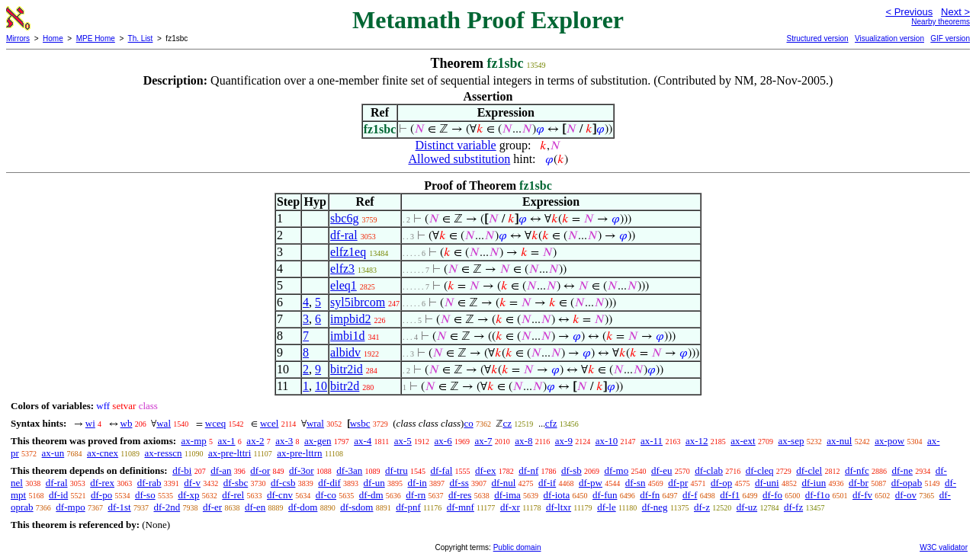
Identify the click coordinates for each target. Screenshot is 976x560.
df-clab (709, 470)
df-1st (119, 507)
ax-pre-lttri (230, 453)
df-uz (747, 507)
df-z (702, 507)
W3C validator (944, 547)
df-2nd (167, 507)
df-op (721, 483)
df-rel (233, 495)
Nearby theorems (941, 22)
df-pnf (408, 507)
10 (321, 386)
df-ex (485, 470)
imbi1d (347, 336)
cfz (551, 423)
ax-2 (255, 441)
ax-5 (403, 441)
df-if (547, 483)
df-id (58, 495)
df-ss (459, 483)
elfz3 (342, 269)
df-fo (772, 495)
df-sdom (356, 507)
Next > (955, 12)
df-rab (149, 483)
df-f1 (730, 495)
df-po (101, 495)
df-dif (329, 483)
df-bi (182, 470)
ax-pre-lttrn (299, 453)
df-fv (862, 495)
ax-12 (697, 441)
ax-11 (652, 441)
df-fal (441, 470)
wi (90, 423)
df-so (145, 495)
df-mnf (461, 507)
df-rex (102, 483)
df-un (374, 483)
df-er (212, 507)
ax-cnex (103, 453)
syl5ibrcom (358, 302)
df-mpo (70, 507)
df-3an (349, 470)
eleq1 (344, 285)
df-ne (902, 470)
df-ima (507, 495)
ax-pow (889, 441)
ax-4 (363, 441)
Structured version (817, 38)
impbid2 (350, 319)
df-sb (571, 470)
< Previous (909, 12)
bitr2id (347, 369)
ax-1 (227, 441)
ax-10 (607, 441)
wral (315, 423)
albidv (345, 352)
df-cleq (760, 470)
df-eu (661, 470)
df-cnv (280, 495)
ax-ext (743, 441)
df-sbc (236, 483)
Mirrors (18, 38)
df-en (255, 507)
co (468, 423)
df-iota (557, 495)
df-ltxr (559, 507)
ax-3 (284, 441)
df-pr (678, 483)
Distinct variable (456, 145)
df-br (859, 483)
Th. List (141, 38)
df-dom (303, 507)
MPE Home (96, 38)
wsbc (360, 423)
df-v (192, 483)
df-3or (302, 470)
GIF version (950, 38)
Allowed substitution (459, 159)
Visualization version (889, 38)
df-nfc (857, 470)
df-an (221, 470)
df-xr (510, 507)
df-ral (344, 235)
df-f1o (818, 495)
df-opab (907, 483)
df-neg (655, 507)
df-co (326, 495)
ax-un (53, 453)
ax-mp (194, 441)
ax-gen (318, 441)
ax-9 (564, 441)
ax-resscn (163, 453)
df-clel (809, 470)
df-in (417, 483)
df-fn (650, 495)
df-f (690, 495)
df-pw (591, 483)
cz (507, 423)
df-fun (605, 495)
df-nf (528, 470)
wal (164, 423)
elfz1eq (348, 252)
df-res (460, 495)
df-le (607, 507)
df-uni (767, 483)
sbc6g (344, 218)
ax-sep (791, 441)
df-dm (371, 495)
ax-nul (839, 441)
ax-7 (483, 441)
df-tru (396, 470)
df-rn (416, 495)
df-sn (636, 483)
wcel (270, 423)
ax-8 (523, 441)
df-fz (793, 507)
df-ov (906, 495)
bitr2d (345, 386)
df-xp (188, 495)
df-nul (504, 483)
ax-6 (443, 441)
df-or (260, 470)
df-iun (814, 483)
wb (127, 423)
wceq (215, 423)
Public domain (517, 547)
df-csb (283, 483)
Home (53, 38)
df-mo (616, 470)
